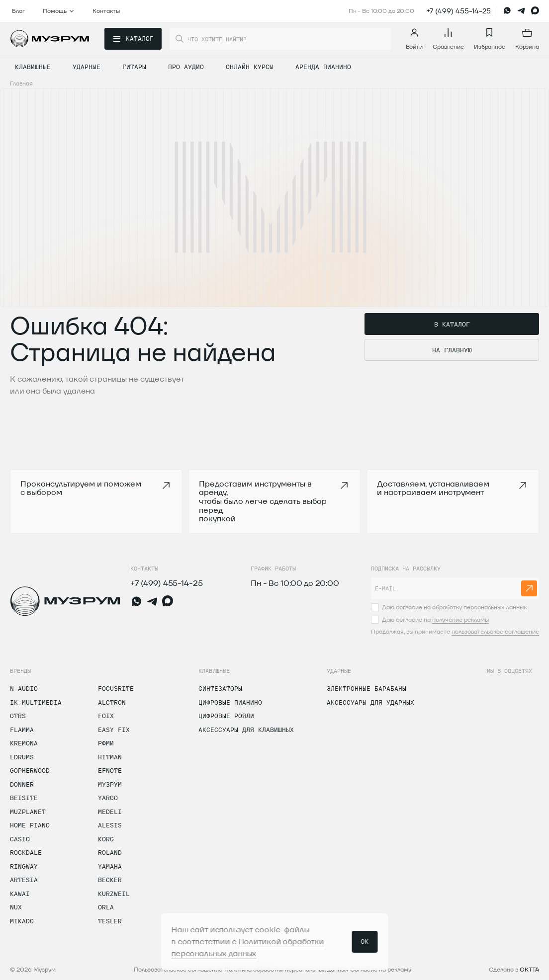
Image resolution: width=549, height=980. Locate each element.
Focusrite (116, 688)
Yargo (108, 798)
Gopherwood (30, 770)
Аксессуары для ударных (370, 702)
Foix (106, 716)
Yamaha (110, 866)
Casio (20, 839)
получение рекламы (460, 619)
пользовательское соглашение (495, 631)
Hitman (110, 757)
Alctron (112, 702)
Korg (106, 839)
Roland (110, 852)
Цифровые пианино (230, 702)
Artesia (24, 880)
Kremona (24, 743)
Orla (106, 907)
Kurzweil (114, 894)
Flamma (22, 730)
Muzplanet (28, 812)
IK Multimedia (36, 702)
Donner (22, 784)
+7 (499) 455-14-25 (458, 11)
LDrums (22, 757)
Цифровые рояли (226, 716)
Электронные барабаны (366, 688)
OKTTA (529, 969)
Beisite (24, 798)
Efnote (110, 770)
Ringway (24, 866)
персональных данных (495, 607)
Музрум (110, 784)
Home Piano (30, 825)
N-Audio (24, 688)
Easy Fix (114, 730)
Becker (110, 880)
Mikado (22, 921)
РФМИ (106, 743)
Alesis (110, 825)
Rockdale (26, 852)
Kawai (20, 894)
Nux (16, 907)
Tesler (110, 921)
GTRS (18, 716)
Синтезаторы (220, 688)
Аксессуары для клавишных (246, 730)
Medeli (110, 812)
